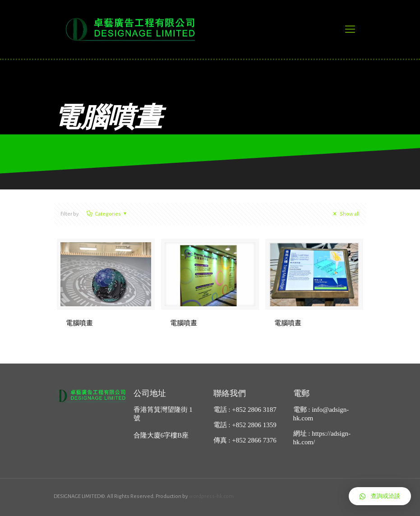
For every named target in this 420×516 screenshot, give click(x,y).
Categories (107, 214)
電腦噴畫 (79, 323)
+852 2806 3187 (254, 410)
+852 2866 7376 (254, 440)
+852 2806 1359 (254, 425)
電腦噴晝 (184, 323)
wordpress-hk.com (211, 496)
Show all (345, 214)
